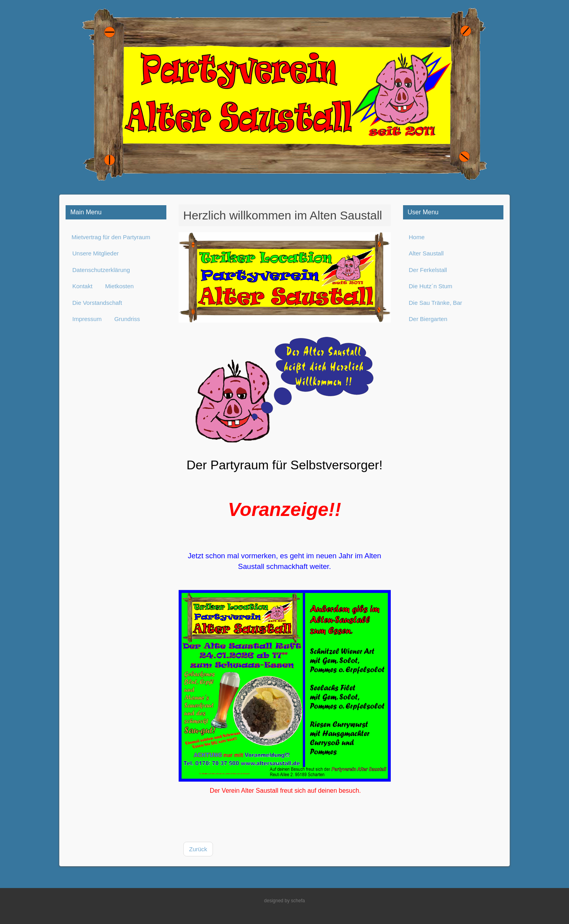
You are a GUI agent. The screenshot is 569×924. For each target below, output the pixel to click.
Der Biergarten (428, 319)
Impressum (87, 319)
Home (417, 237)
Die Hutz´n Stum (431, 286)
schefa (298, 901)
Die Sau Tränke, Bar (436, 303)
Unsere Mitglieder (96, 253)
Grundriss (127, 319)
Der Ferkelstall (428, 270)
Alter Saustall (426, 253)
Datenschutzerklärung (101, 270)
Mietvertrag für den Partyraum (111, 237)
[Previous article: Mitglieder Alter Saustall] (198, 849)
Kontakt (82, 286)
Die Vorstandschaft (97, 303)
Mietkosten (120, 286)
